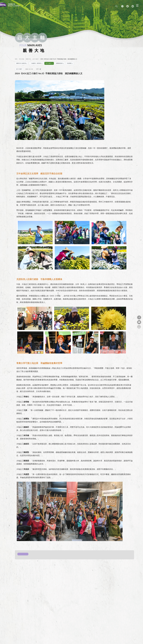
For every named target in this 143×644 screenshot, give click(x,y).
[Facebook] (125, 7)
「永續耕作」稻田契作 (40, 64)
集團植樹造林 (68, 64)
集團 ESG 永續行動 (23, 64)
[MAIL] (135, 7)
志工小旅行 (35, 59)
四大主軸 (22, 59)
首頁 (16, 59)
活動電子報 (25, 555)
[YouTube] (130, 7)
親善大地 (28, 59)
